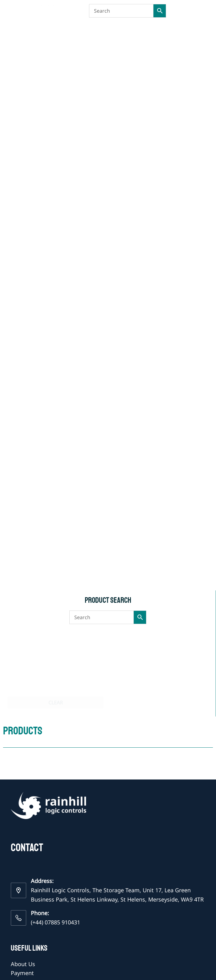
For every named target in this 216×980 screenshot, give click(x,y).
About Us (23, 964)
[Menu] (202, 11)
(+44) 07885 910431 (55, 922)
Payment (22, 973)
